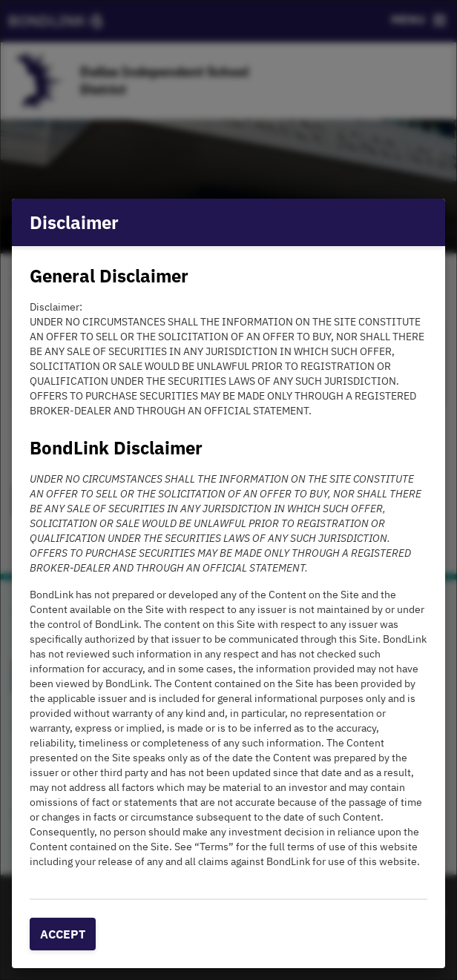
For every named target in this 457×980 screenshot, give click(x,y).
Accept (63, 934)
